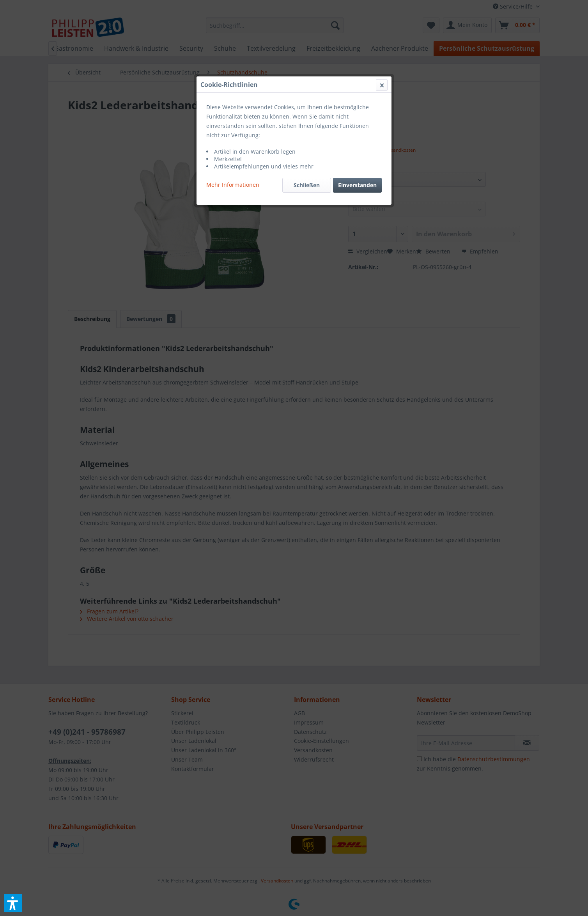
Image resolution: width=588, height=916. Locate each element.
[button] (13, 903)
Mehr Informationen (233, 185)
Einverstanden (357, 185)
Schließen (307, 185)
